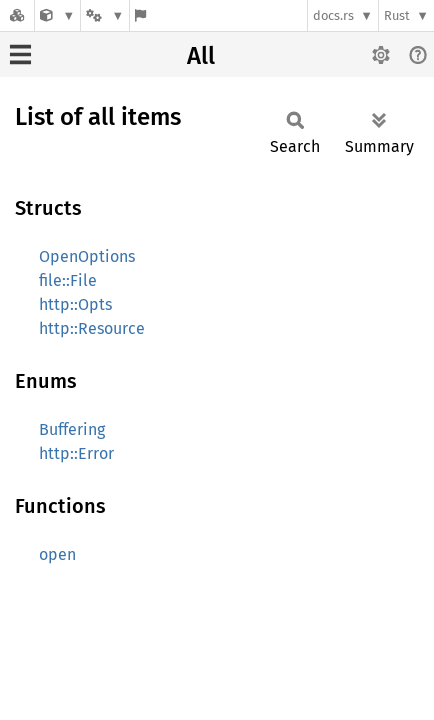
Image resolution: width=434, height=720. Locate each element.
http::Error (76, 453)
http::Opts (75, 304)
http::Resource (92, 328)
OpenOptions (87, 256)
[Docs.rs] (17, 15)
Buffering (72, 429)
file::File (68, 280)
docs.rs (333, 15)
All (201, 56)
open (57, 554)
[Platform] (105, 15)
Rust (397, 15)
